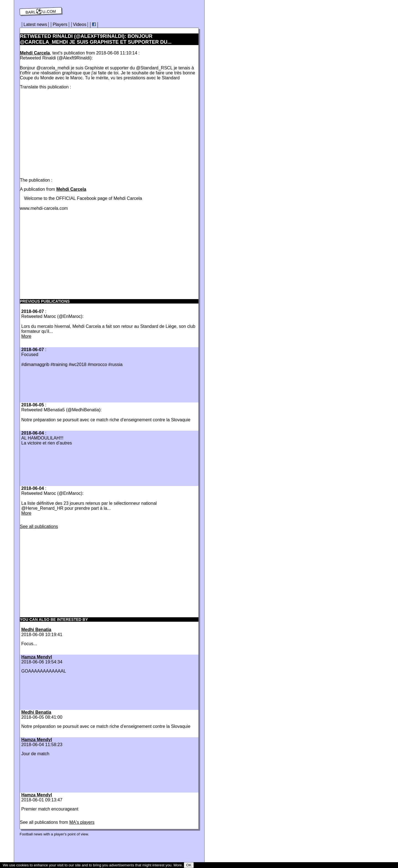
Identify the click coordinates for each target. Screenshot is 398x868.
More (26, 336)
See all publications (39, 526)
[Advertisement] (66, 132)
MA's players (82, 822)
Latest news (35, 24)
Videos (80, 24)
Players (60, 24)
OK (189, 865)
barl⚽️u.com (41, 11)
